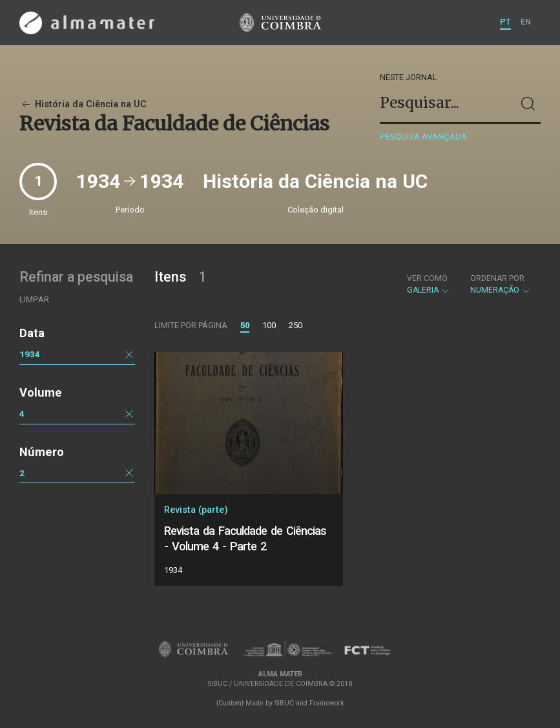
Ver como (427, 278)
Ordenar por (497, 278)
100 (269, 325)
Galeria (429, 284)
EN (526, 22)
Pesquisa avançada (423, 137)
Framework (327, 703)
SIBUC (284, 703)
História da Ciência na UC (83, 104)
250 (296, 325)
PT (505, 22)
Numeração (501, 284)
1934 (30, 354)
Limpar (34, 299)
